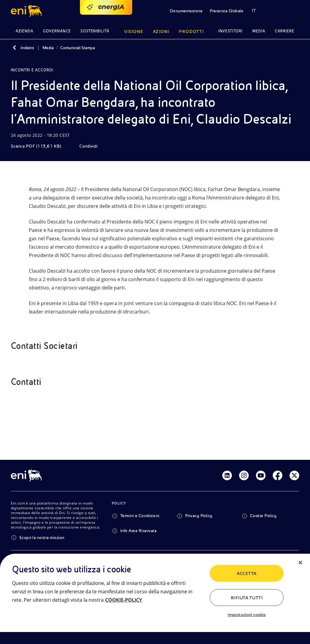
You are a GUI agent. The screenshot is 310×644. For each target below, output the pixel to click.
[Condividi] (93, 146)
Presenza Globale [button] (226, 11)
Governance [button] (57, 31)
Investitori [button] (231, 31)
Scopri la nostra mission (42, 538)
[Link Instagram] (244, 475)
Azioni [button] (161, 31)
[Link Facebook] (278, 475)
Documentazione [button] (186, 11)
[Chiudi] (300, 563)
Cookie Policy (263, 516)
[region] (155, 599)
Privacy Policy (199, 516)
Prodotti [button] (191, 31)
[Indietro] (14, 48)
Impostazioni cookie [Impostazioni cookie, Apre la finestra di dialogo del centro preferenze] (247, 615)
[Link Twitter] (294, 475)
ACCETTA (246, 574)
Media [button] (259, 31)
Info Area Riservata (138, 531)
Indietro (27, 48)
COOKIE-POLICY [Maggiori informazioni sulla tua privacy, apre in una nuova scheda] (124, 600)
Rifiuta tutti (247, 598)
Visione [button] (134, 31)
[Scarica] (40, 146)
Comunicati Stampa (78, 48)
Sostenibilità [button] (95, 31)
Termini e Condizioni (140, 516)
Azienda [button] (24, 31)
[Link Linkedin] (227, 475)
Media (48, 48)
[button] (27, 11)
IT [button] (254, 10)
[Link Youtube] (261, 475)
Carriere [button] (285, 31)
